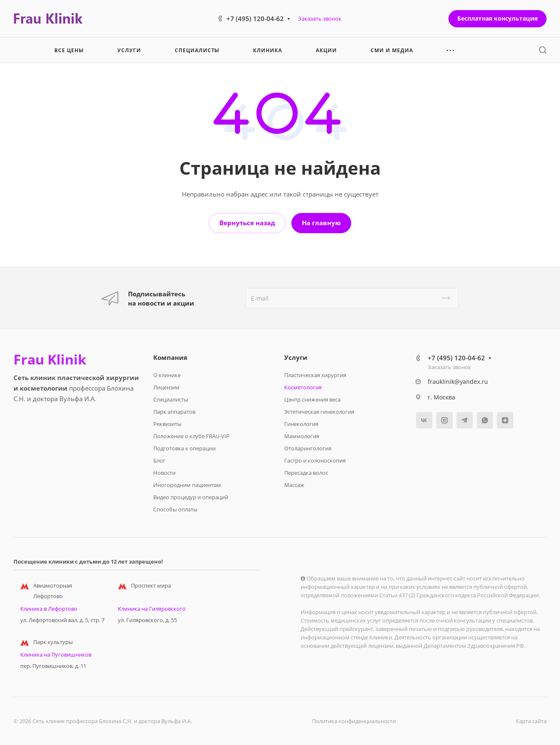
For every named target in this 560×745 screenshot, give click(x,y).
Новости (164, 473)
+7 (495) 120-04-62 (255, 19)
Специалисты (171, 399)
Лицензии (166, 387)
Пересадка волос (306, 473)
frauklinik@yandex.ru (458, 382)
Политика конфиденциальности (354, 721)
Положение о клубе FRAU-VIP (191, 436)
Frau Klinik (50, 359)
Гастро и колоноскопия (315, 460)
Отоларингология (308, 448)
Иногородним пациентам (187, 485)
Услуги (296, 357)
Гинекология (301, 424)
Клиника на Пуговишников (56, 655)
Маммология (302, 436)
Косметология (303, 387)
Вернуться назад (247, 223)
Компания (170, 357)
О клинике (167, 375)
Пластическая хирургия (315, 375)
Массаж (294, 485)
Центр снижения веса (312, 399)
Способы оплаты (175, 509)
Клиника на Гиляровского (152, 609)
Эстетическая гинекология (319, 412)
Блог (159, 460)
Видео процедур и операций (191, 497)
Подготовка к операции (184, 448)
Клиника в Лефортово (49, 609)
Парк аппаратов (174, 412)
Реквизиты (167, 424)
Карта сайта (531, 721)
